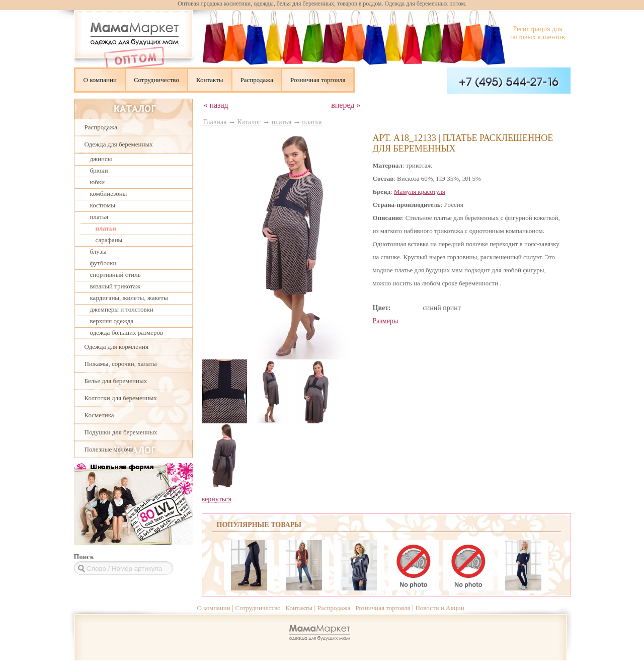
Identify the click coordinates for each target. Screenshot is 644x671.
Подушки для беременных (121, 432)
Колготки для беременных (121, 398)
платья (99, 217)
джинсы (101, 159)
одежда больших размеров (127, 332)
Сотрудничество (156, 80)
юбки (98, 182)
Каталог (249, 122)
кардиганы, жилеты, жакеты (129, 298)
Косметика (99, 415)
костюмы (103, 205)
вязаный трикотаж (115, 286)
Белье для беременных (116, 381)
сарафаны (109, 240)
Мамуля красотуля (420, 192)
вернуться (217, 499)
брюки (99, 170)
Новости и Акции (439, 608)
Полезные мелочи (109, 449)
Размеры (386, 321)
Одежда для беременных (119, 144)
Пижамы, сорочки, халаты (121, 364)
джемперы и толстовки (122, 309)
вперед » (346, 105)
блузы (98, 251)
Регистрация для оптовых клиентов (537, 33)
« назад (216, 105)
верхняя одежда (112, 321)
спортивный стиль (115, 275)
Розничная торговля (318, 80)
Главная (215, 122)
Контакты (210, 80)
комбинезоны (109, 194)
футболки (103, 263)
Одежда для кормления (116, 347)
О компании (100, 80)
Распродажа (257, 80)
